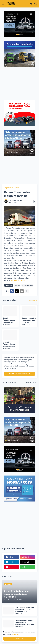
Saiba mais (16, 634)
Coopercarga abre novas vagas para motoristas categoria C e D (29, 320)
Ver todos (32, 301)
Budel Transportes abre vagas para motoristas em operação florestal (10, 320)
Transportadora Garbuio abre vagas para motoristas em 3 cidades (25, 622)
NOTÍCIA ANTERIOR (10, 383)
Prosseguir (19, 639)
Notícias (18, 188)
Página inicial (9, 188)
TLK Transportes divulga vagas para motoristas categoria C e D (25, 609)
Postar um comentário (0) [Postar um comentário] (19, 374)
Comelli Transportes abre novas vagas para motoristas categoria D (10, 344)
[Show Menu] (3, 4)
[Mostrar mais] (27, 291)
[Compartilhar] (33, 201)
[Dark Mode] (31, 4)
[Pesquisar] (35, 4)
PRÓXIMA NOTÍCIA (29, 383)
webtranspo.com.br (18, 280)
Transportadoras (27, 285)
